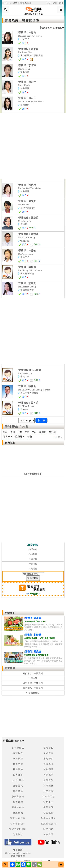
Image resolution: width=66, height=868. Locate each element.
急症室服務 (18, 797)
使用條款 (18, 834)
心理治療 (33, 554)
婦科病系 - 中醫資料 (33, 688)
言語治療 (33, 559)
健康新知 (48, 780)
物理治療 (33, 549)
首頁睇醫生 (18, 748)
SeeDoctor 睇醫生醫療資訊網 (17, 3)
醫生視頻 (48, 813)
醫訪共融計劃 (18, 818)
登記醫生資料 (49, 824)
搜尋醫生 (48, 748)
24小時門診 (49, 797)
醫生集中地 (18, 807)
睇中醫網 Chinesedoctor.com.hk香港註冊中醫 (18, 853)
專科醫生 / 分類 (17, 426)
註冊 (55, 3)
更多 (59, 437)
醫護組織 (18, 813)
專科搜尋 (18, 759)
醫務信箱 (18, 791)
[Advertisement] (33, 146)
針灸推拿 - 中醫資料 (33, 674)
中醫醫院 (48, 807)
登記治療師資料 (18, 829)
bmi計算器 (18, 780)
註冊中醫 (33, 678)
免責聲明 (48, 834)
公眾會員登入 (18, 824)
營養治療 (33, 564)
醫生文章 (18, 764)
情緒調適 (48, 769)
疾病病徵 (48, 786)
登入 (49, 3)
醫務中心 (48, 802)
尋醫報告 (18, 753)
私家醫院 (18, 802)
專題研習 (48, 759)
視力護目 (18, 775)
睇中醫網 (10, 668)
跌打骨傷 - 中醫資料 (33, 683)
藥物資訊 (18, 786)
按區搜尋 (48, 753)
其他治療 (33, 569)
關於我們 (48, 829)
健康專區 (48, 764)
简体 (61, 3)
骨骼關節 (18, 769)
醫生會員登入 (49, 818)
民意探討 (48, 775)
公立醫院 (48, 791)
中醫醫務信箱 (33, 693)
